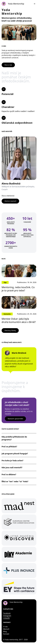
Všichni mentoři (10, 201)
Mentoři (6, 629)
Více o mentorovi (8, 196)
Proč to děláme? (9, 474)
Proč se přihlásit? (9, 447)
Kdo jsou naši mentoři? (12, 467)
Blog (5, 631)
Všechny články (10, 330)
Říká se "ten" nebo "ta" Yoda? (15, 481)
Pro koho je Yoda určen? (12, 461)
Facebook (7, 613)
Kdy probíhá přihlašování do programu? (14, 438)
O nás (5, 627)
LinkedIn (7, 618)
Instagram (7, 616)
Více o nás (8, 65)
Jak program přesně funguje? (15, 454)
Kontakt (6, 634)
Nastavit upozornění (15, 419)
